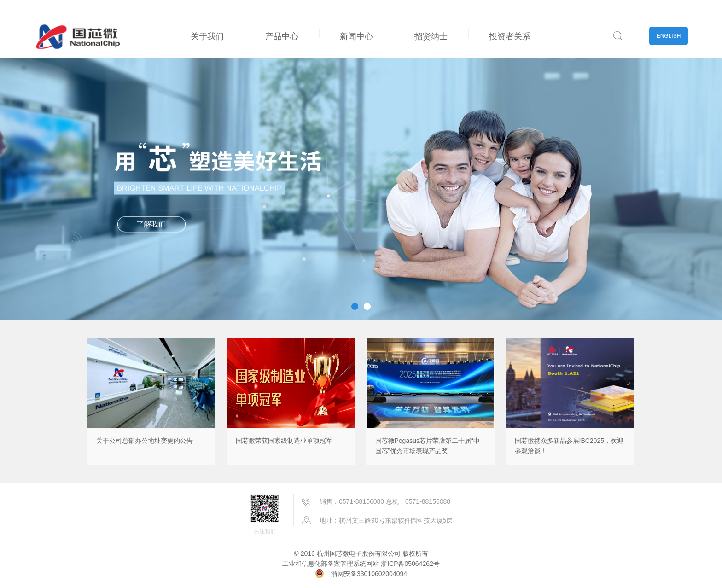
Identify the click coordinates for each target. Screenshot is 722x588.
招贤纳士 (431, 36)
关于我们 (207, 36)
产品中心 (282, 36)
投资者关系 (510, 36)
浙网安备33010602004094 (369, 574)
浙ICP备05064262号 (410, 564)
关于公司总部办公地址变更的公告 (145, 441)
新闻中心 (356, 36)
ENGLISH (669, 36)
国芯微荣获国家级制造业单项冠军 (284, 441)
